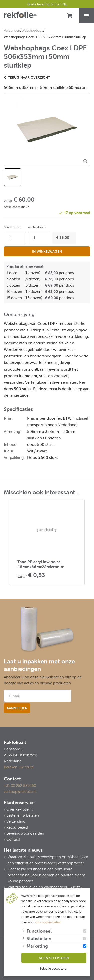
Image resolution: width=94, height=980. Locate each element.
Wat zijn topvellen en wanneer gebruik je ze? (45, 887)
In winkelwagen (47, 251)
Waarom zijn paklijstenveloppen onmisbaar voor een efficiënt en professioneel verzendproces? (48, 860)
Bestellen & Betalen (23, 815)
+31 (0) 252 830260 (20, 786)
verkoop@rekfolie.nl (20, 792)
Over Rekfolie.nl (19, 809)
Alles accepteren (54, 958)
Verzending (16, 821)
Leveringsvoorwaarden (25, 833)
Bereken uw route (19, 767)
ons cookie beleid (48, 922)
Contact (13, 839)
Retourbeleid (17, 827)
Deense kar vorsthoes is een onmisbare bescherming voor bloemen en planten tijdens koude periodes (46, 875)
